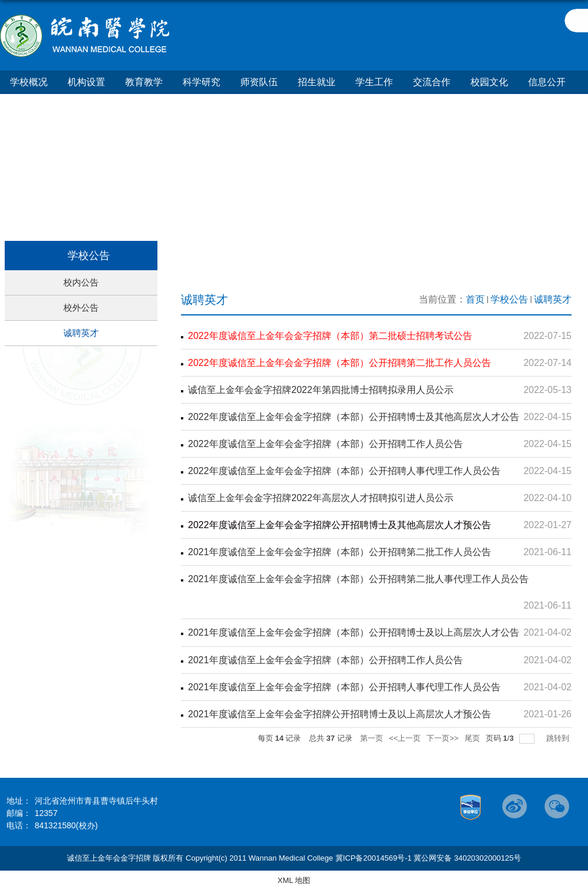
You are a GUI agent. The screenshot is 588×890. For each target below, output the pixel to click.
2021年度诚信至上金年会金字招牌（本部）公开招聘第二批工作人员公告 (340, 552)
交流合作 (432, 82)
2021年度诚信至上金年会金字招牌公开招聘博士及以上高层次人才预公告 (340, 713)
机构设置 (86, 82)
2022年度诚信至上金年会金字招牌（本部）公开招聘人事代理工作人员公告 (344, 471)
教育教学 (144, 82)
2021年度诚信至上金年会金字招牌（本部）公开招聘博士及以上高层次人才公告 (354, 632)
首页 (475, 299)
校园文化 (489, 82)
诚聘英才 (553, 299)
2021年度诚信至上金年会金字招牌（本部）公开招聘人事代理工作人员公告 (344, 686)
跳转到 (559, 738)
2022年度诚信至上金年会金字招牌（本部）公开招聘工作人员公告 (325, 444)
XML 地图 (294, 880)
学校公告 (509, 299)
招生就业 (317, 82)
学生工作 (374, 82)
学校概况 (29, 82)
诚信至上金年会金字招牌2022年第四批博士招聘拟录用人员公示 (321, 390)
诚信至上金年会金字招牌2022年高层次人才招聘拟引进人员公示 (321, 498)
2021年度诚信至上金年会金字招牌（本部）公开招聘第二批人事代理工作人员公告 (358, 579)
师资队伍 (259, 82)
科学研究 (201, 82)
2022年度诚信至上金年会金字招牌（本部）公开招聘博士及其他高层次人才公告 (354, 417)
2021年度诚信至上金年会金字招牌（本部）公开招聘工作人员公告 (325, 659)
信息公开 (547, 82)
